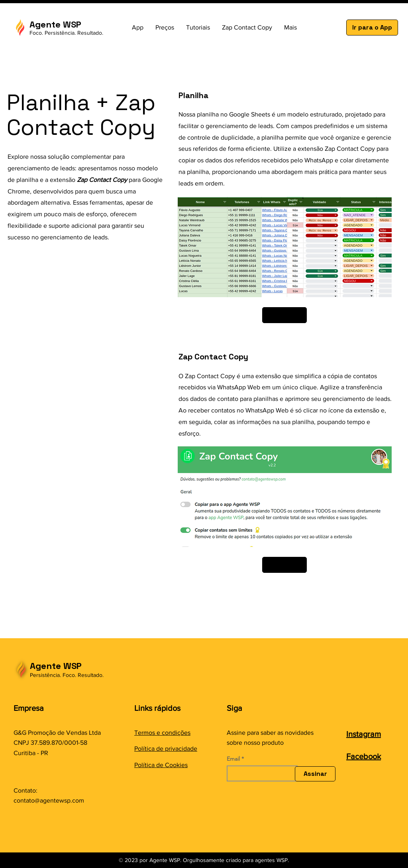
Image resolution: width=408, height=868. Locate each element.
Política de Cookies (161, 765)
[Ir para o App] (372, 28)
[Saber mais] (284, 315)
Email (233, 759)
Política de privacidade (166, 749)
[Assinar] (315, 774)
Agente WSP (56, 666)
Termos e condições (162, 733)
